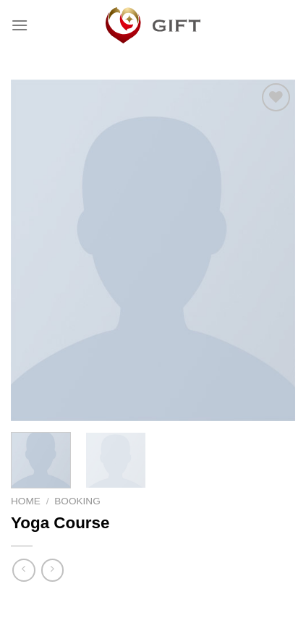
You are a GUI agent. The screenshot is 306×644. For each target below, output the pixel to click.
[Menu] (20, 25)
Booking (77, 501)
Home (26, 501)
